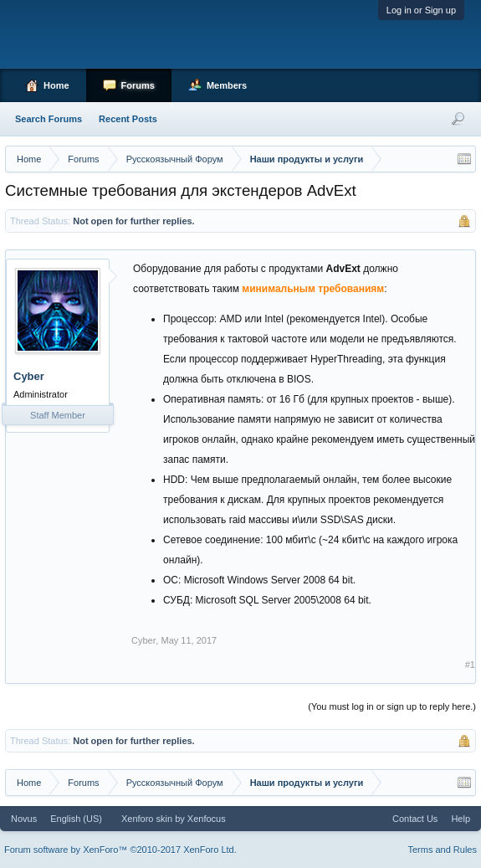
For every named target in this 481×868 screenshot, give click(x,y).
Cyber (29, 376)
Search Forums (49, 119)
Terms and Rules (442, 850)
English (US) (76, 819)
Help (461, 819)
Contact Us (415, 819)
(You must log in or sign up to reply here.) (392, 706)
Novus (24, 819)
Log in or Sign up (421, 10)
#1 (470, 665)
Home (56, 85)
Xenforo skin (147, 819)
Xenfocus (207, 819)
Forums (138, 85)
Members (227, 85)
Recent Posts (128, 119)
